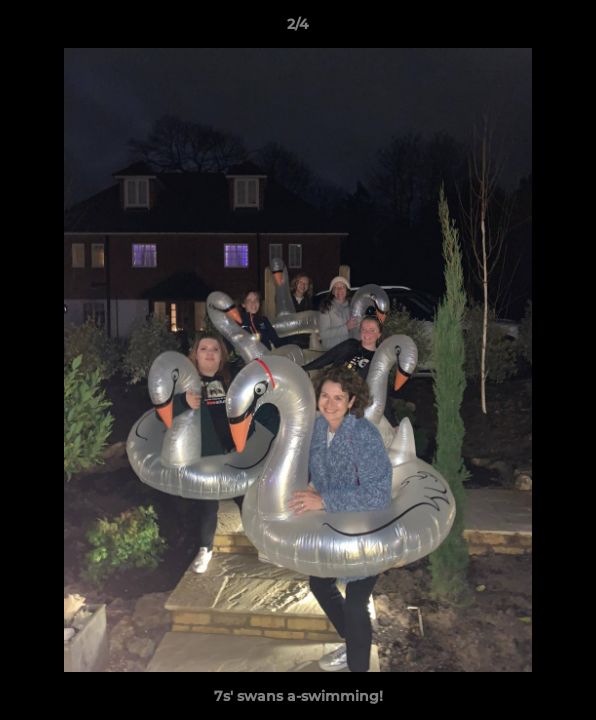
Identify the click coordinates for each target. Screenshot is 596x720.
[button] (572, 29)
